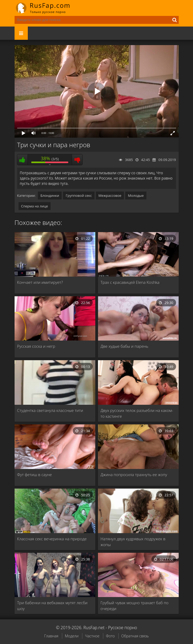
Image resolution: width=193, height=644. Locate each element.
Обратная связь (135, 636)
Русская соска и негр (36, 346)
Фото (110, 636)
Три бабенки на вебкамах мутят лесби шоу (52, 606)
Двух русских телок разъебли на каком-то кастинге (137, 413)
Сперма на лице (35, 206)
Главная (51, 636)
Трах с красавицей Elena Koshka (130, 282)
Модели (72, 636)
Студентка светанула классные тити (50, 410)
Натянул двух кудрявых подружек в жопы (133, 542)
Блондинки (50, 195)
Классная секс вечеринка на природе (52, 539)
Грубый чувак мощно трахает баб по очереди (135, 606)
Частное (92, 636)
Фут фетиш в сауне (35, 475)
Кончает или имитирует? (40, 282)
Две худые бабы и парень (125, 346)
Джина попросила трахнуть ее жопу (134, 475)
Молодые (136, 195)
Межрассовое (110, 195)
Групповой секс (79, 195)
